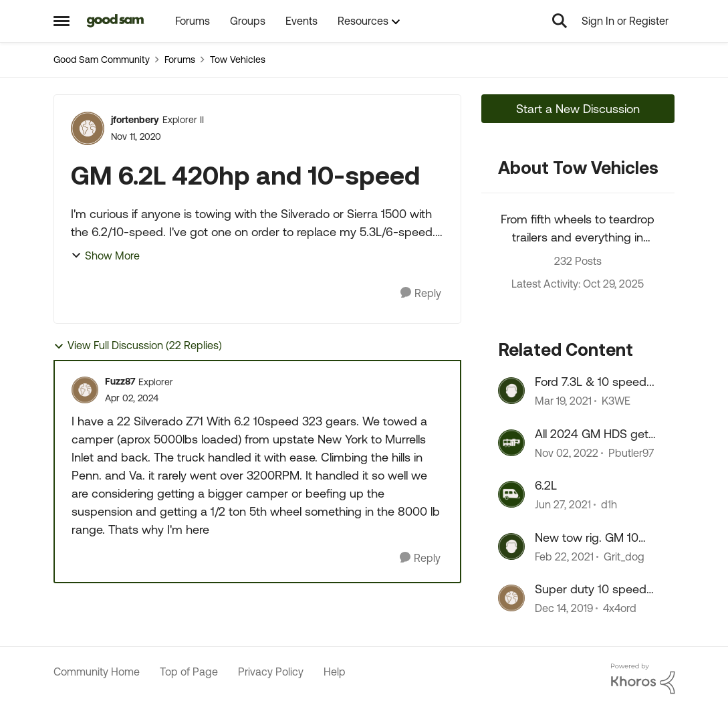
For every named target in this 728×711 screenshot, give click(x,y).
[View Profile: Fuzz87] (85, 390)
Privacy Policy (271, 672)
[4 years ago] (567, 453)
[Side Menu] (62, 21)
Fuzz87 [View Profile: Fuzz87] (120, 381)
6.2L (546, 485)
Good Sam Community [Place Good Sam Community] (102, 60)
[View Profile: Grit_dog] (511, 546)
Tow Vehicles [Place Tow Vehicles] (238, 60)
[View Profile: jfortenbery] (88, 128)
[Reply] (421, 293)
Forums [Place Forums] (180, 60)
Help (335, 672)
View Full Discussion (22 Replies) (138, 345)
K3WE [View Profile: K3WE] (616, 401)
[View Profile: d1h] (511, 494)
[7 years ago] (564, 608)
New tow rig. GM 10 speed (587, 538)
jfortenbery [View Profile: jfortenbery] (135, 120)
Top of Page (189, 672)
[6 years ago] (563, 401)
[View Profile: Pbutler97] (511, 443)
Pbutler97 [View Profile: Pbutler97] (631, 453)
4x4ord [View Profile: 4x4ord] (620, 608)
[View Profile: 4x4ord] (511, 598)
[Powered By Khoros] (643, 679)
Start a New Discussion (578, 109)
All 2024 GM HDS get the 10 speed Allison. (592, 434)
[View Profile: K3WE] (511, 391)
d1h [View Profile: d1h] (609, 505)
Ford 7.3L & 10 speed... (595, 382)
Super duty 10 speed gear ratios (591, 589)
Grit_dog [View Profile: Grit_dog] (624, 556)
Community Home (97, 672)
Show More (105, 256)
